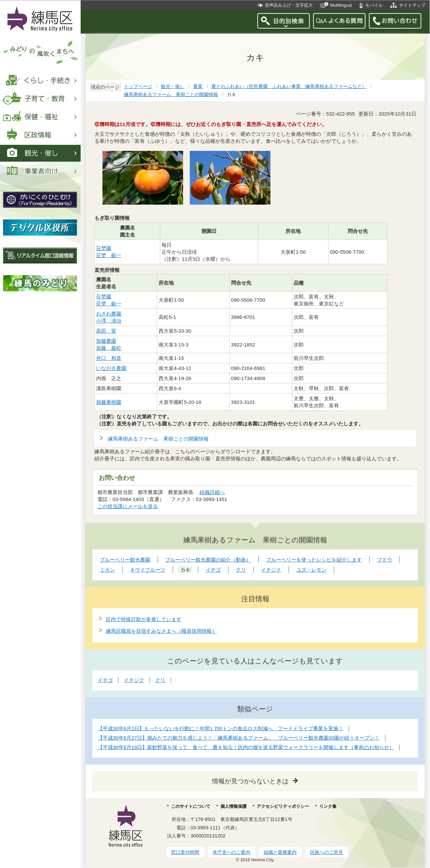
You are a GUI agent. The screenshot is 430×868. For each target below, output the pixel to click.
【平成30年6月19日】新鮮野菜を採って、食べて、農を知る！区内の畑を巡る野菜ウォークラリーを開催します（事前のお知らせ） (246, 747)
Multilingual (341, 5)
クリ (160, 680)
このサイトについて (191, 806)
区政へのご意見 (327, 852)
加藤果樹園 (109, 402)
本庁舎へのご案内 (231, 852)
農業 (198, 87)
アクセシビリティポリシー (283, 806)
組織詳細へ (212, 492)
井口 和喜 (109, 358)
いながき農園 (111, 368)
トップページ (138, 87)
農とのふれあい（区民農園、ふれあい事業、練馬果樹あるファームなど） (289, 87)
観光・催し (173, 87)
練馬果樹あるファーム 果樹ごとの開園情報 (171, 95)
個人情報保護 (233, 806)
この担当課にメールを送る (128, 506)
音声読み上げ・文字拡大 (289, 5)
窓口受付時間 (185, 852)
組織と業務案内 (280, 852)
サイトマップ (412, 5)
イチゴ (105, 680)
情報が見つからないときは (250, 781)
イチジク (134, 680)
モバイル (374, 5)
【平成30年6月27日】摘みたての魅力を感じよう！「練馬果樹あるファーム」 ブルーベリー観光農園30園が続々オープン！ (239, 738)
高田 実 (106, 331)
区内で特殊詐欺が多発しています (144, 619)
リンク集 (328, 806)
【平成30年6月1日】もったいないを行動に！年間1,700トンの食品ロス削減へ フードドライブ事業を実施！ (221, 728)
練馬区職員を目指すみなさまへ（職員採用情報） (161, 631)
